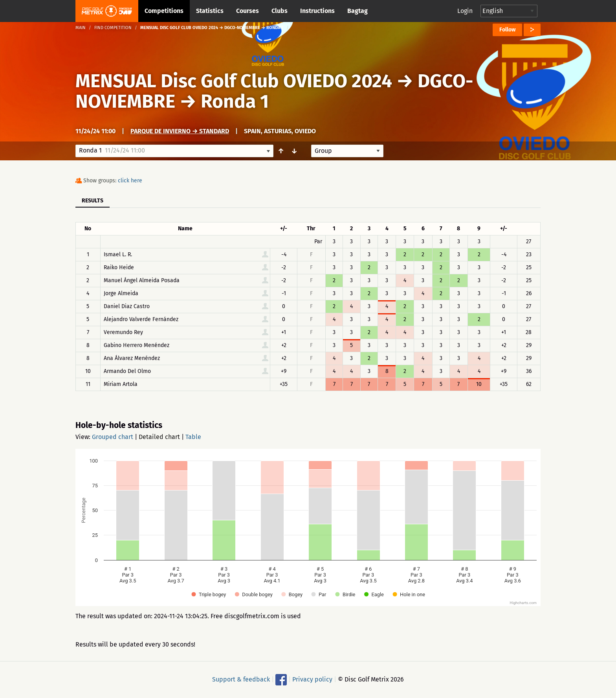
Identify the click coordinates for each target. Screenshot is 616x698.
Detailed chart (159, 437)
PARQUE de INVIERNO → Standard (180, 131)
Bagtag (357, 11)
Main (81, 28)
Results (93, 201)
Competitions (164, 11)
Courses (247, 11)
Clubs (280, 11)
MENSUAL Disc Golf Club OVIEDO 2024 (234, 81)
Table (193, 437)
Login (465, 11)
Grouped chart (113, 437)
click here (130, 181)
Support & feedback (241, 679)
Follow (507, 30)
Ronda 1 (235, 101)
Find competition (113, 28)
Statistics (210, 11)
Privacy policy (312, 679)
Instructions (317, 11)
